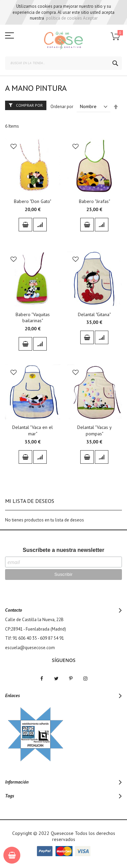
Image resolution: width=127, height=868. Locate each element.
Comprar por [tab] (29, 105)
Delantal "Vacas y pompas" (94, 430)
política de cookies (64, 18)
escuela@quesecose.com (30, 648)
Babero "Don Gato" (33, 201)
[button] (14, 147)
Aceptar (90, 18)
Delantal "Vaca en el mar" (33, 430)
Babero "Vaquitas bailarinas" (33, 318)
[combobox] (63, 63)
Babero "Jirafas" (94, 201)
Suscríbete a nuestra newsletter (63, 550)
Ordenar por (62, 107)
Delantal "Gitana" (94, 314)
